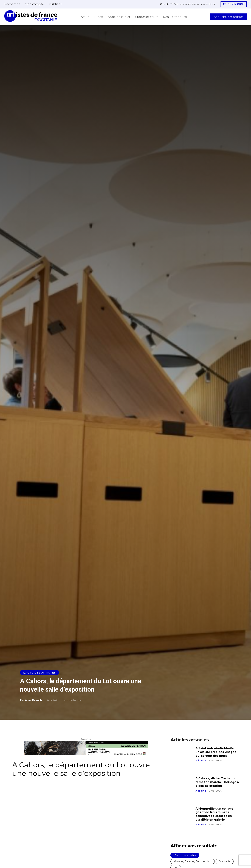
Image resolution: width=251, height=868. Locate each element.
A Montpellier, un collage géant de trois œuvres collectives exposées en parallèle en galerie (215, 814)
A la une (201, 760)
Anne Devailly (34, 700)
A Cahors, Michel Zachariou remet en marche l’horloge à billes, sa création (216, 782)
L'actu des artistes (40, 673)
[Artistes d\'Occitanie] (31, 16)
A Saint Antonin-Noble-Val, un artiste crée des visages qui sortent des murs (216, 752)
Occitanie (225, 861)
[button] (12, 4)
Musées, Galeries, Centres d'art (193, 861)
